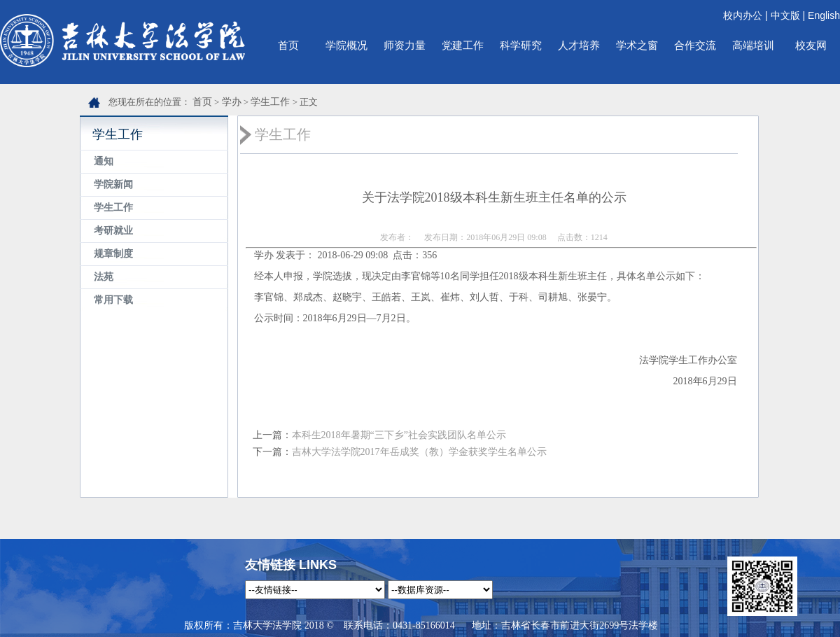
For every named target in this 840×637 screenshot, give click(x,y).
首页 (288, 45)
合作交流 (695, 45)
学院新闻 (113, 184)
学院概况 (346, 45)
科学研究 (521, 45)
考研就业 (113, 231)
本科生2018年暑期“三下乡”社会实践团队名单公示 (399, 435)
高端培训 (753, 45)
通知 (104, 161)
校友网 (811, 45)
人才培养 (579, 45)
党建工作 (463, 45)
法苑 (104, 277)
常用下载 (113, 300)
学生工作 (270, 102)
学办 (232, 102)
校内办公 (743, 15)
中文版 (785, 15)
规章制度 (113, 254)
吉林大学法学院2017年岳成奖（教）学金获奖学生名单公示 (419, 452)
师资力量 (405, 45)
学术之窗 (637, 45)
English (824, 15)
